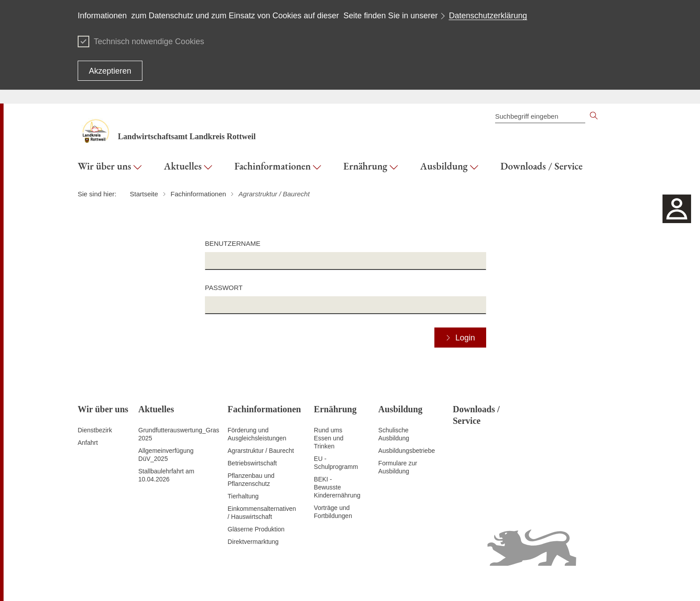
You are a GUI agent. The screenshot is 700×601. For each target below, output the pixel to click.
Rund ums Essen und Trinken (329, 438)
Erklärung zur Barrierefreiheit (485, 583)
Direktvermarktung (253, 542)
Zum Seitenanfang (103, 584)
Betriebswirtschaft (252, 463)
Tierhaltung (243, 496)
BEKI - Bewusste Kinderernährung (337, 487)
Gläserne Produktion (256, 529)
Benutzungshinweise (558, 583)
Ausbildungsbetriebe (406, 451)
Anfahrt (88, 443)
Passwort (224, 288)
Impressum (607, 583)
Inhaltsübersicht (354, 583)
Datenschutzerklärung (488, 16)
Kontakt (391, 583)
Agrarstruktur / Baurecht (261, 451)
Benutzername (233, 243)
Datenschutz (424, 583)
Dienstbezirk (95, 430)
